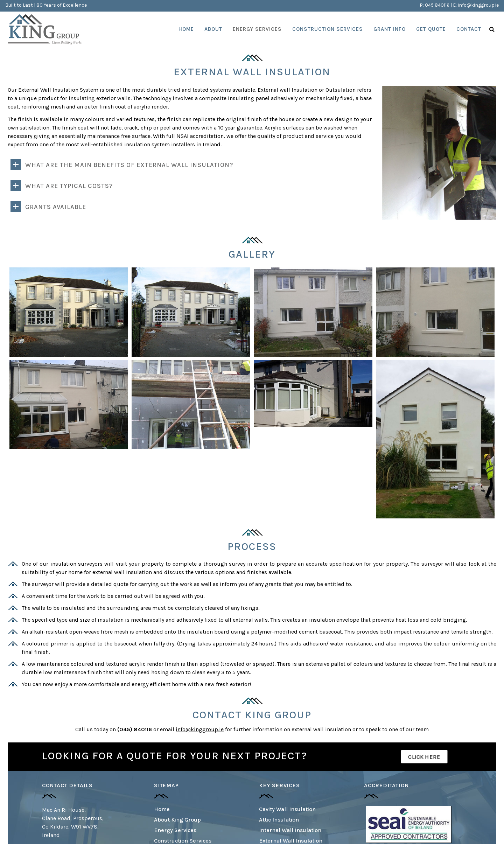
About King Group (177, 820)
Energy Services (175, 830)
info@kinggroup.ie (478, 5)
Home (162, 809)
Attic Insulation (279, 820)
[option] (409, 824)
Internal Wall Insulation (290, 830)
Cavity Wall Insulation (287, 809)
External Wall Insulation (291, 841)
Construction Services (183, 841)
